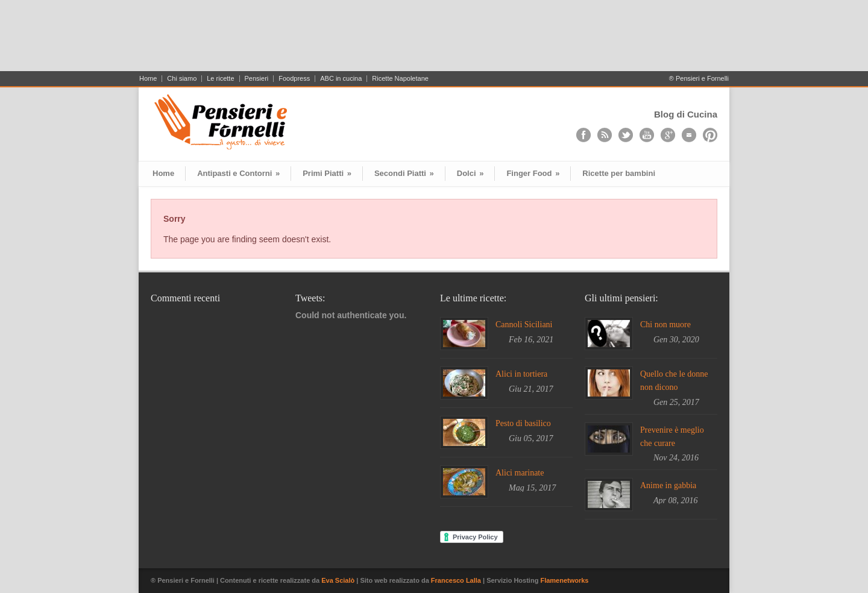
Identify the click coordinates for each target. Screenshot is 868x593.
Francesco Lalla (457, 580)
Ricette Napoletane (400, 79)
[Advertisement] (434, 40)
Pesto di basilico (523, 423)
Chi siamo (182, 79)
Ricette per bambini (619, 173)
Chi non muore (665, 325)
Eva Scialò (339, 580)
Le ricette (220, 79)
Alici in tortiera (521, 374)
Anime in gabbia (668, 485)
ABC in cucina (341, 79)
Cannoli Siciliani (524, 325)
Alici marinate (520, 473)
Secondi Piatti (404, 173)
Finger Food (533, 173)
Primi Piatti (327, 173)
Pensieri (257, 79)
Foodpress (294, 79)
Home (148, 79)
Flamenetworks (564, 580)
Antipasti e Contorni (238, 173)
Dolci (470, 173)
